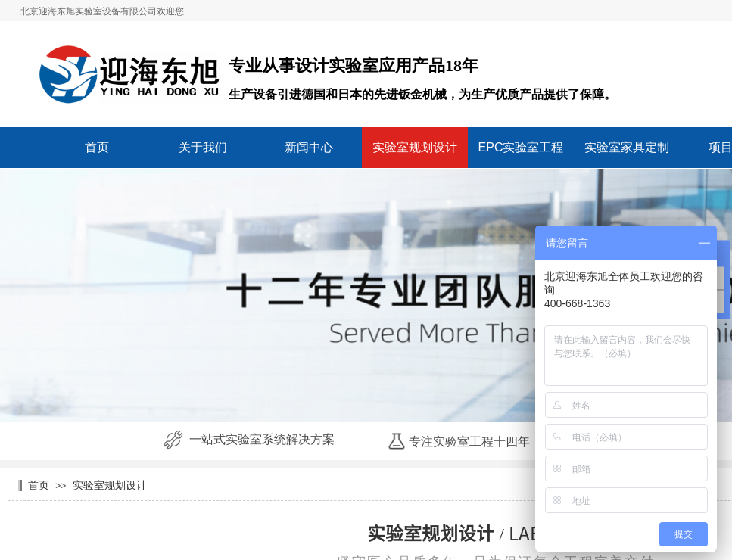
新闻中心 (309, 147)
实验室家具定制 (627, 147)
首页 (97, 147)
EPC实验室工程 (521, 147)
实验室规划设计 (415, 147)
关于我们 (203, 147)
